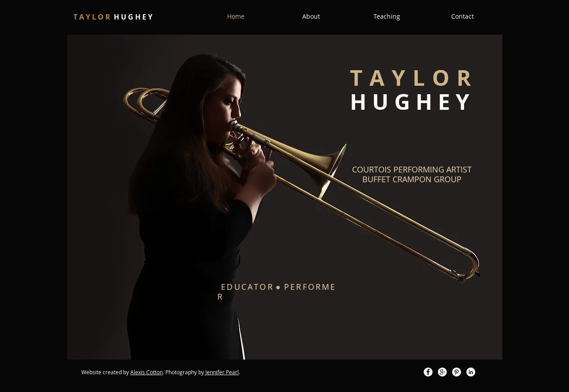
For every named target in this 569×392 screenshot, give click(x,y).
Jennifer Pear (221, 372)
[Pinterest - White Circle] (457, 372)
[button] (311, 16)
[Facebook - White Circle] (428, 372)
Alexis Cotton (146, 372)
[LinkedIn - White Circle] (471, 372)
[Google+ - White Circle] (442, 372)
